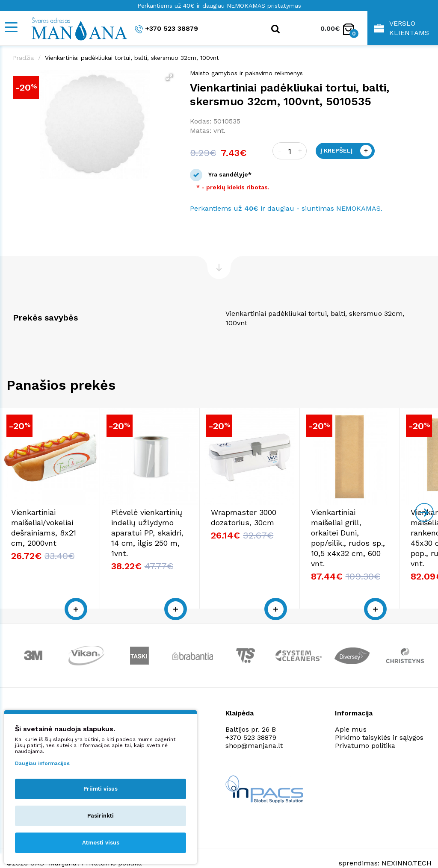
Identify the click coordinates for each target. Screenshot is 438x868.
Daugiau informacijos (42, 763)
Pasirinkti (101, 816)
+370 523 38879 (166, 29)
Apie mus (351, 713)
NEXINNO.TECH (407, 847)
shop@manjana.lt (254, 729)
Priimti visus (101, 789)
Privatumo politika (365, 729)
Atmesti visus (101, 843)
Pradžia (23, 58)
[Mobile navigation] (11, 27)
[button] (169, 77)
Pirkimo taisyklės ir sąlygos (379, 721)
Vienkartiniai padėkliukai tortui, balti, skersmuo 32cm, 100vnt (132, 58)
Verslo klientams (401, 28)
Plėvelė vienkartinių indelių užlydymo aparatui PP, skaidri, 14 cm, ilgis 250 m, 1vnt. (216, 537)
